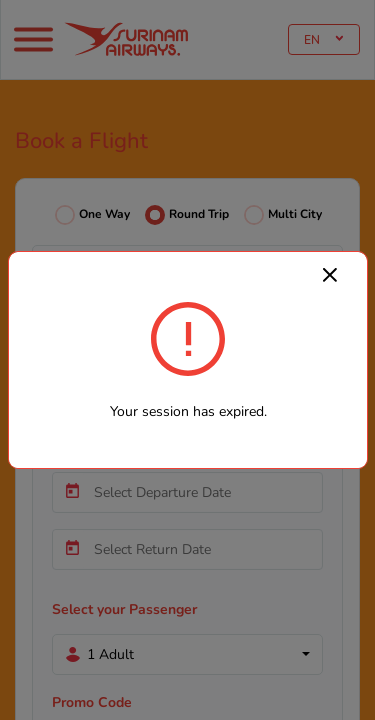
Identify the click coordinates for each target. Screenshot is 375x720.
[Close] (330, 274)
